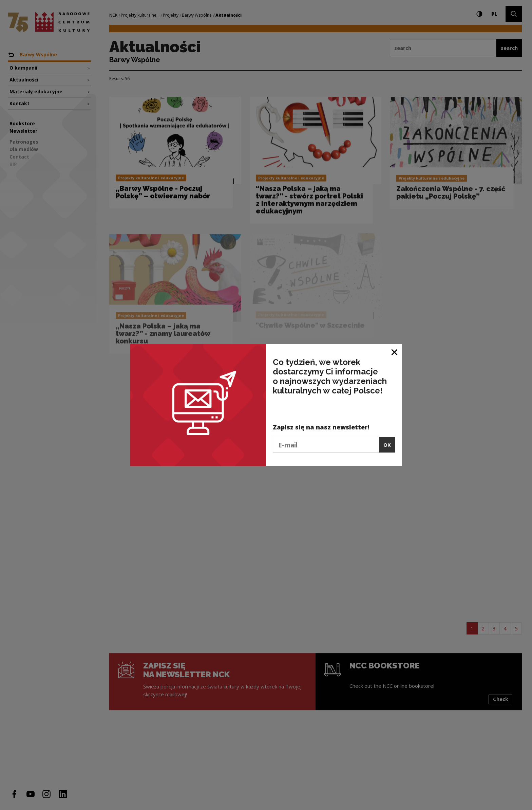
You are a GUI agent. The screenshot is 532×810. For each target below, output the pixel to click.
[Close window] (395, 352)
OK (387, 445)
